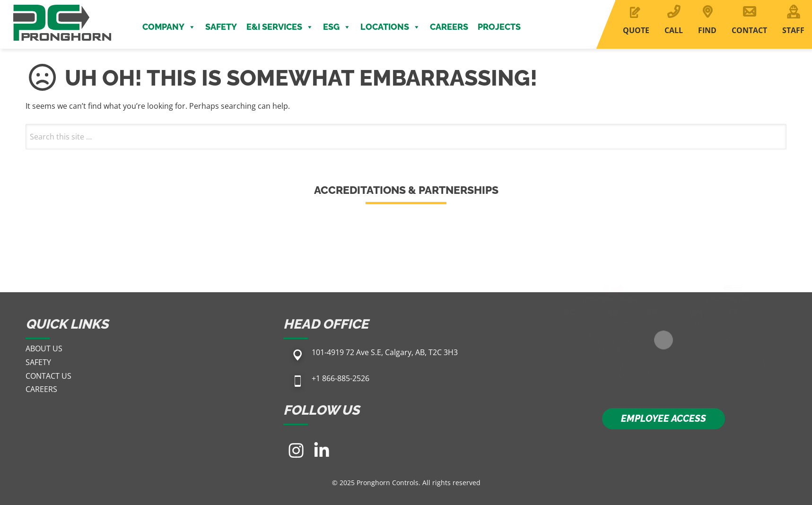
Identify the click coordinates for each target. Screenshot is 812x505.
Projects (499, 27)
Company (169, 27)
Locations (390, 27)
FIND (707, 30)
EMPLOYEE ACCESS (664, 418)
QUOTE (636, 30)
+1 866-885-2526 (341, 378)
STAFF (793, 30)
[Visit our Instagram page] (296, 450)
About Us (44, 348)
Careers (449, 27)
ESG (337, 27)
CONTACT (749, 30)
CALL (674, 30)
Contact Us (48, 376)
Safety (221, 27)
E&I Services (280, 27)
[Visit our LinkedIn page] (322, 450)
